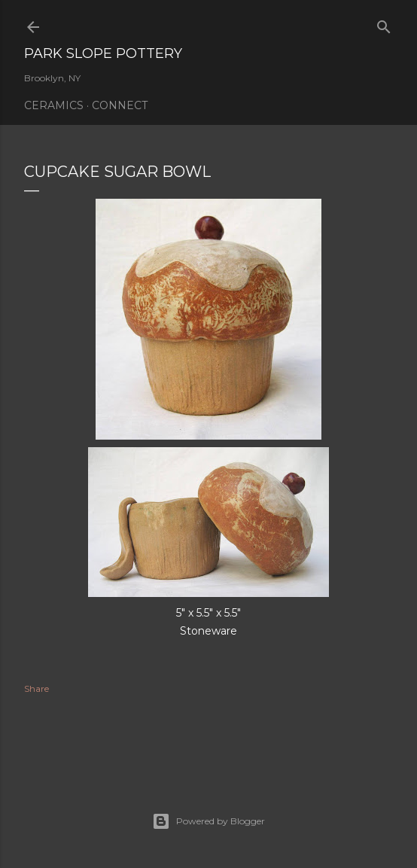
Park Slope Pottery (103, 53)
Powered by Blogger (208, 821)
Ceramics (54, 105)
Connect (120, 105)
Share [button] (37, 688)
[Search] (384, 24)
